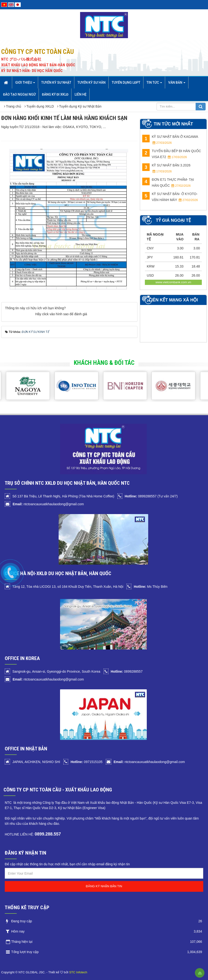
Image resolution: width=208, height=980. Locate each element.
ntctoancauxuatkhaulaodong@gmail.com (48, 504)
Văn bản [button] (177, 84)
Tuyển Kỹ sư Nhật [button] (56, 83)
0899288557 (127, 671)
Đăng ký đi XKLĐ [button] (55, 94)
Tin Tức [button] (154, 84)
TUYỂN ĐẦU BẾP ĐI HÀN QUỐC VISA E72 (172, 154)
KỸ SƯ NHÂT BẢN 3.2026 (166, 168)
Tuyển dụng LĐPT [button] (126, 83)
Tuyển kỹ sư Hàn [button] (91, 83)
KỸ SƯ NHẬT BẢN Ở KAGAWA (170, 140)
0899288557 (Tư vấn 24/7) (151, 496)
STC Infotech (78, 972)
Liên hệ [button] (81, 94)
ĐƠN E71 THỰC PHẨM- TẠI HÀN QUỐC (168, 183)
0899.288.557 (48, 834)
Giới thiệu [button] (25, 84)
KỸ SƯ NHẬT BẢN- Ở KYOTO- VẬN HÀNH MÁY (170, 197)
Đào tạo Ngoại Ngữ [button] (19, 94)
